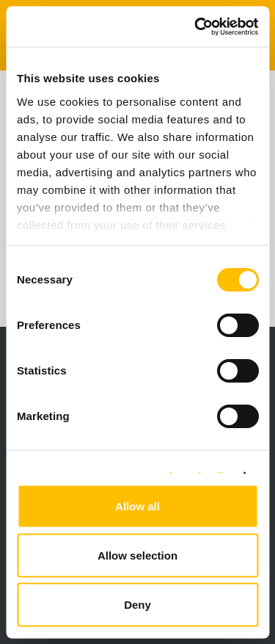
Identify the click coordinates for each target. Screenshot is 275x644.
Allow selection (137, 556)
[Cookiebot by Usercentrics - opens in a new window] (196, 26)
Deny (137, 605)
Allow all (137, 506)
